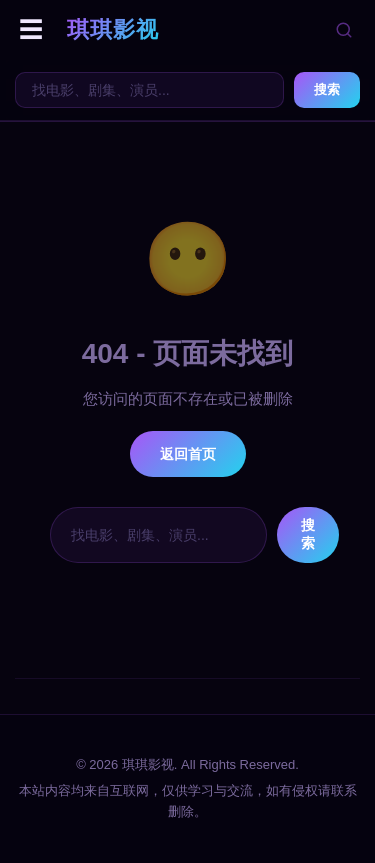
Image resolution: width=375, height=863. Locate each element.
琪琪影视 (113, 29)
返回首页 (188, 454)
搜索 (327, 89)
